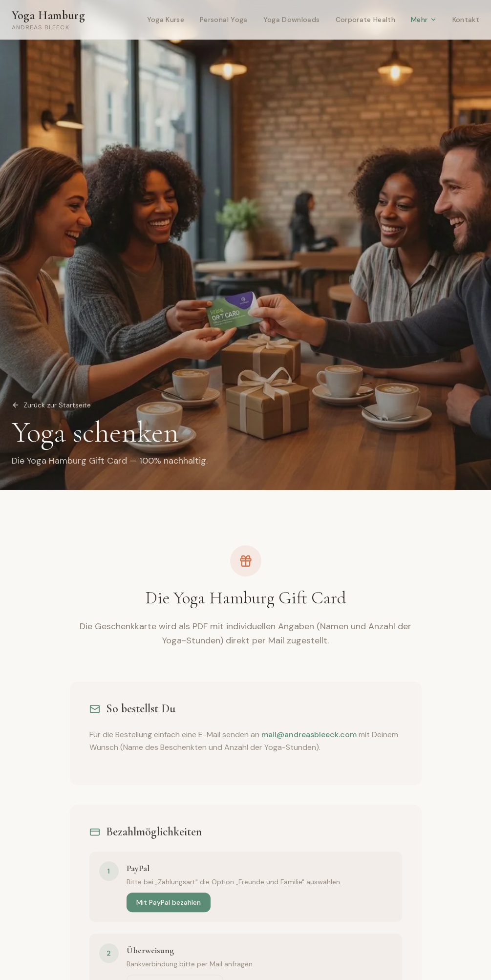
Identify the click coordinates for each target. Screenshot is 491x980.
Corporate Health (366, 20)
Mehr (424, 20)
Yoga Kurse (166, 20)
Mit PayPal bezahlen (169, 905)
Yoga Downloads (292, 20)
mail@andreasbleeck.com (309, 737)
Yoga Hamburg (48, 20)
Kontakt (466, 20)
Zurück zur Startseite (51, 405)
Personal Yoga (224, 20)
